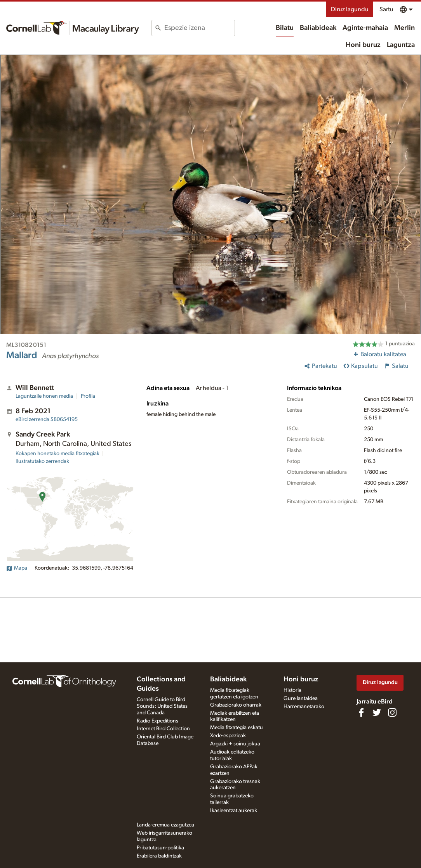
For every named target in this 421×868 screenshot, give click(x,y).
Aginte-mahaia (365, 28)
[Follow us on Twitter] (377, 712)
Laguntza (401, 45)
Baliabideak (318, 28)
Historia (292, 690)
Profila (88, 396)
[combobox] (199, 28)
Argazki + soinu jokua (235, 744)
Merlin (404, 28)
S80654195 (47, 419)
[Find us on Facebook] (361, 712)
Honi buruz (363, 45)
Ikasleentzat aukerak (234, 811)
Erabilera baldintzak (159, 856)
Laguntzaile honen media (44, 396)
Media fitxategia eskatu (237, 728)
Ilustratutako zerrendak (42, 461)
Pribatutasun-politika (160, 848)
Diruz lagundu (350, 9)
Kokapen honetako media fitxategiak (57, 454)
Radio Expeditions (157, 721)
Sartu (386, 9)
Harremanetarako (304, 707)
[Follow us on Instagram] (392, 712)
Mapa (17, 568)
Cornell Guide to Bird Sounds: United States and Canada (162, 706)
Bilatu (285, 28)
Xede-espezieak (228, 736)
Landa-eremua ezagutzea (165, 825)
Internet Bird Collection (163, 729)
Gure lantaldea (301, 698)
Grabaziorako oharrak (236, 705)
